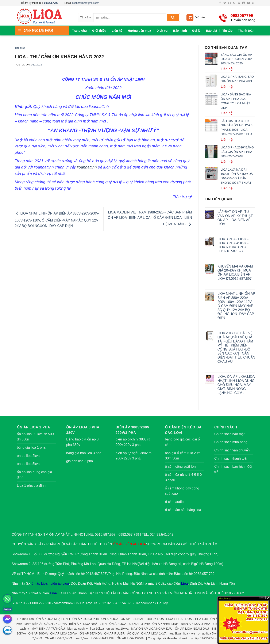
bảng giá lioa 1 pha (31, 448)
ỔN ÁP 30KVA (38, 633)
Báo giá (211, 31)
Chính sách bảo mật (229, 434)
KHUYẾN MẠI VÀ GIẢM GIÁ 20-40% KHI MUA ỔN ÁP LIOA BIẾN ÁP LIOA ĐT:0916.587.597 (235, 272)
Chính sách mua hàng (231, 442)
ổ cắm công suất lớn (180, 467)
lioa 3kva (175, 633)
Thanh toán (246, 31)
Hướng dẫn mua (139, 31)
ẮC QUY (133, 633)
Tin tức (227, 31)
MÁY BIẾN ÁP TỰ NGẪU (48, 629)
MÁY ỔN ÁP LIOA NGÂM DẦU (152, 629)
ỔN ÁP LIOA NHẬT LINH (53, 619)
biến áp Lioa (60, 584)
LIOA (142, 544)
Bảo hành (180, 31)
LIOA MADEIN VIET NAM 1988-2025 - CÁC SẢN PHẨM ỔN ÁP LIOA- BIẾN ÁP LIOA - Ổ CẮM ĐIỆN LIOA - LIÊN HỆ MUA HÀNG (150, 218)
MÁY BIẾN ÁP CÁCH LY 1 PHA (46, 624)
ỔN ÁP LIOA (118, 624)
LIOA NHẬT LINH (95, 624)
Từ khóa (23, 619)
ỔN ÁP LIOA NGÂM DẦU (192, 629)
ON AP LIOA (110, 619)
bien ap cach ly (78, 629)
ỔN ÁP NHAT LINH (165, 624)
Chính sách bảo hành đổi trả (233, 469)
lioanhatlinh (87, 167)
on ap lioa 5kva (28, 464)
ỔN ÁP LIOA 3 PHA (86, 619)
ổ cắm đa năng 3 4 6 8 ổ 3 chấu (183, 477)
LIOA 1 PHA (174, 619)
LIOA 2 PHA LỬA (196, 619)
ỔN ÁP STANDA (91, 633)
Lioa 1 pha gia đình (31, 486)
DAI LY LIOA (155, 619)
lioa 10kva (97, 629)
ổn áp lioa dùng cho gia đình (34, 475)
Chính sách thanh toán (231, 459)
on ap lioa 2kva (28, 456)
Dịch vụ (162, 31)
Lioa (184, 584)
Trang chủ (79, 31)
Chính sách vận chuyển (232, 450)
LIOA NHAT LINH (103, 638)
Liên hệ (117, 31)
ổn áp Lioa (39, 584)
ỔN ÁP (118, 544)
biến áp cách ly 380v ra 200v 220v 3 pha (133, 442)
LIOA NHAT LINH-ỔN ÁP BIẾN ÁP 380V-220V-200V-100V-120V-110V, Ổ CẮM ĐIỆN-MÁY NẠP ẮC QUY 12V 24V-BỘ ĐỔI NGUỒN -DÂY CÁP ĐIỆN (57, 220)
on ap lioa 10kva (117, 629)
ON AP (125, 619)
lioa (31, 619)
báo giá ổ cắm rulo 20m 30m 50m (183, 456)
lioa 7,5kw (82, 638)
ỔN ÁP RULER (114, 633)
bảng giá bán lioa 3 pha (84, 453)
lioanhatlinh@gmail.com (86, 3)
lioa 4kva (189, 633)
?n (262, 598)
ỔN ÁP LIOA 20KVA (64, 633)
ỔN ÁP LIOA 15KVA (130, 638)
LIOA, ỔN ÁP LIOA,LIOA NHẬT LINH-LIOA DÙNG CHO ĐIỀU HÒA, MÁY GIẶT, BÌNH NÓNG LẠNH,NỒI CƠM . (236, 385)
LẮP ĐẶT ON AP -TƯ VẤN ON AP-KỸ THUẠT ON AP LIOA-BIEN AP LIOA (235, 218)
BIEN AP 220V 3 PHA (195, 624)
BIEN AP (138, 619)
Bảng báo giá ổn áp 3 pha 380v (82, 442)
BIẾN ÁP (131, 544)
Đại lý (196, 31)
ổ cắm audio (174, 502)
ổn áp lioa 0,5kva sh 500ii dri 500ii (36, 437)
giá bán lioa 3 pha (80, 461)
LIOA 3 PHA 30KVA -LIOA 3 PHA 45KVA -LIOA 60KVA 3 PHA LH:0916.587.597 (233, 245)
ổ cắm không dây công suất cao (182, 491)
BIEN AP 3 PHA (139, 624)
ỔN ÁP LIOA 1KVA (154, 633)
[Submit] (173, 18)
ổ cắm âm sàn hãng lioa (183, 510)
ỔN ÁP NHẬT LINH (188, 593)
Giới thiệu (99, 31)
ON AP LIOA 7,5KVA (59, 638)
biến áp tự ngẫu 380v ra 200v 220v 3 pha (134, 456)
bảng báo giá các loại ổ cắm (182, 442)
